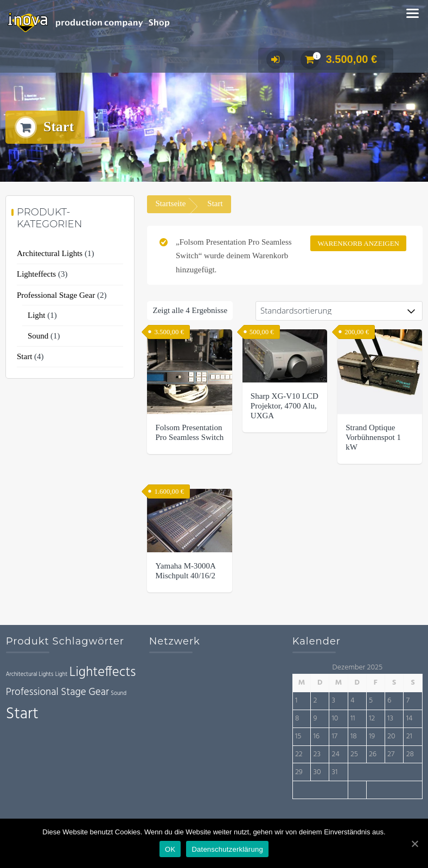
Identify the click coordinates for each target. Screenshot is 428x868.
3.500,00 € (339, 59)
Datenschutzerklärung (227, 849)
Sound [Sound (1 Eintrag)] (119, 694)
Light (37, 315)
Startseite (170, 203)
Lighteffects (36, 274)
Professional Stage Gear (56, 295)
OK (170, 849)
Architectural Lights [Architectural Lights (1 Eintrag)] (30, 675)
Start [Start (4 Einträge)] (22, 714)
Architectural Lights (50, 253)
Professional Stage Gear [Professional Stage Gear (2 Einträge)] (58, 692)
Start (24, 356)
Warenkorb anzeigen (358, 243)
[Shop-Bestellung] (339, 311)
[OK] (414, 844)
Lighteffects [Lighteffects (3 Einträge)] (103, 672)
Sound (38, 336)
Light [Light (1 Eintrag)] (62, 675)
